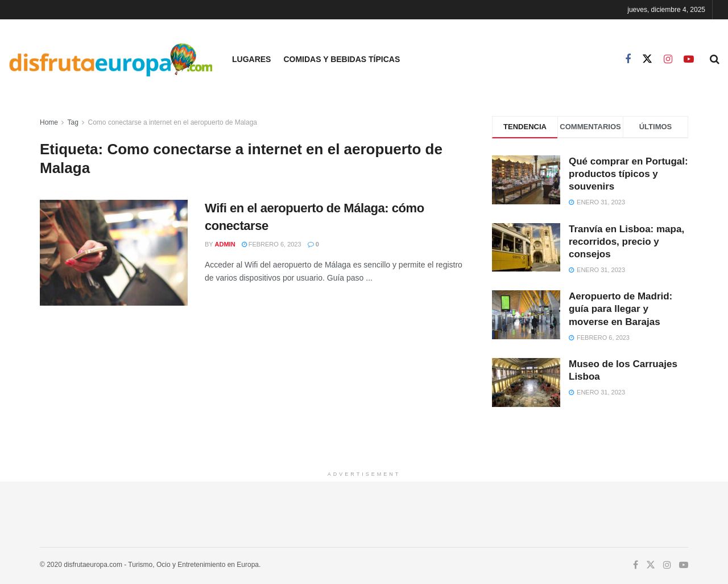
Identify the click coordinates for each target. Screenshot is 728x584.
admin (225, 244)
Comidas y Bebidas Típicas (342, 59)
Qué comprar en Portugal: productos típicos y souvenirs (628, 174)
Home (49, 122)
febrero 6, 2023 (272, 244)
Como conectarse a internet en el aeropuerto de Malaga (173, 122)
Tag (73, 122)
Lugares (251, 59)
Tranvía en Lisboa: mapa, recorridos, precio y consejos (626, 242)
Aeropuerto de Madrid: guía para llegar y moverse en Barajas (621, 309)
